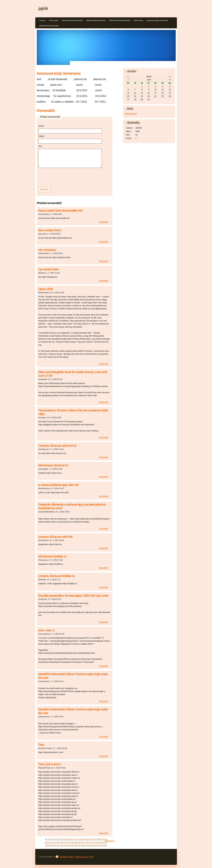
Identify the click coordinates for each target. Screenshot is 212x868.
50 (90, 845)
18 (99, 839)
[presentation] (62, 177)
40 (54, 845)
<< (128, 76)
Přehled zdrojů (131, 114)
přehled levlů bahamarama (120, 20)
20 (106, 839)
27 (69, 842)
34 (94, 842)
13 (81, 839)
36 (102, 842)
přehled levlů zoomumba (49, 26)
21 (47, 842)
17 (95, 839)
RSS (92, 857)
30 (80, 842)
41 (57, 845)
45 (72, 845)
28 (72, 842)
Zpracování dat (82, 857)
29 (76, 842)
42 (61, 845)
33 (91, 842)
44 (68, 845)
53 (101, 845)
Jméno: (41, 126)
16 (91, 839)
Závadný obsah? (67, 857)
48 (83, 845)
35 (98, 842)
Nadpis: (42, 136)
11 (73, 839)
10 (69, 839)
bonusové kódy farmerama (72, 20)
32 (87, 842)
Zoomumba (138, 20)
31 (83, 842)
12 (77, 839)
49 (86, 845)
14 (84, 839)
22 (51, 842)
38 (46, 845)
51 (94, 845)
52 (98, 845)
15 (88, 839)
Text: (40, 146)
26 (65, 842)
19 (102, 839)
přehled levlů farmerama (96, 20)
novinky (42, 20)
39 (50, 845)
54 (105, 845)
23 (54, 842)
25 (61, 842)
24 (58, 842)
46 (76, 845)
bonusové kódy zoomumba (157, 20)
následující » (110, 841)
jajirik (43, 8)
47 (79, 845)
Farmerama (54, 20)
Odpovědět (104, 222)
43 (65, 845)
